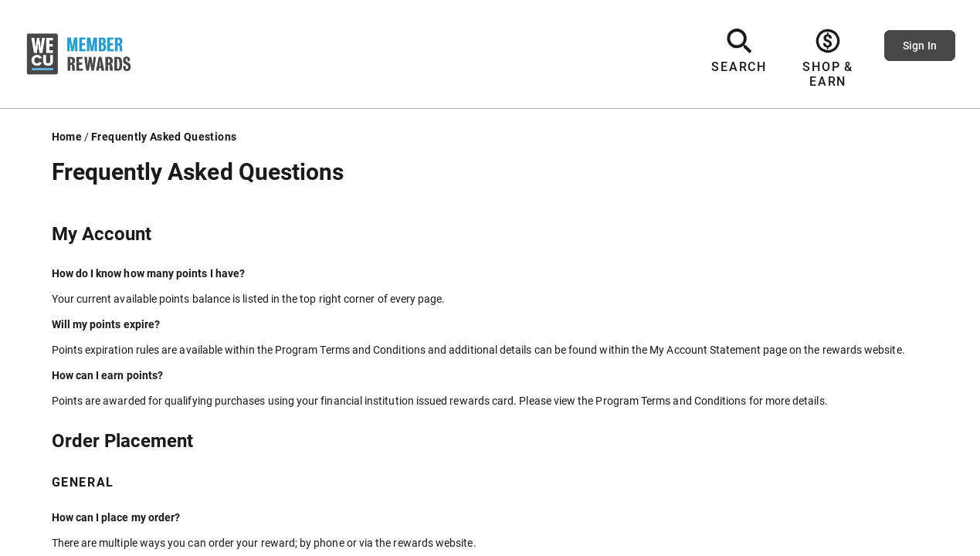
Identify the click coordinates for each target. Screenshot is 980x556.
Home (67, 137)
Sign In (920, 46)
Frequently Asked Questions (164, 137)
